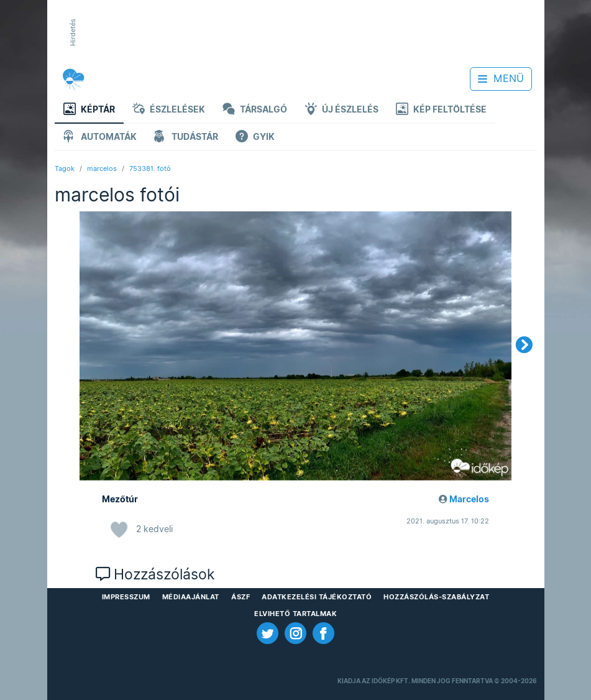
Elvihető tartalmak (295, 614)
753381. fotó (150, 168)
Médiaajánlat (191, 597)
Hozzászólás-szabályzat (436, 597)
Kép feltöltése (441, 110)
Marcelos (469, 499)
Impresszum (126, 597)
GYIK (255, 138)
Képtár (89, 110)
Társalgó (255, 110)
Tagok (65, 168)
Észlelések (169, 110)
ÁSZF (241, 597)
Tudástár (186, 138)
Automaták (100, 138)
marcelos (102, 168)
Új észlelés (341, 110)
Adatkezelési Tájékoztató (317, 597)
